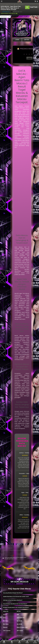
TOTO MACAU (11, 4)
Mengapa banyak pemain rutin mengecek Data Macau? (16, 607)
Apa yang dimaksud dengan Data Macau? (13, 593)
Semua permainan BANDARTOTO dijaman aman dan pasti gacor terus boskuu (21, 558)
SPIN (29, 58)
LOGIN (17, 40)
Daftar (19, 642)
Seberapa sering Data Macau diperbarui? (13, 600)
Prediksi (27, 642)
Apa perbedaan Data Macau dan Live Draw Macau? (15, 604)
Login (12, 642)
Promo (4, 642)
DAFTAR (27, 40)
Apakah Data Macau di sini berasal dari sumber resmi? (16, 597)
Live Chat (35, 642)
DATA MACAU (3, 4)
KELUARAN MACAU (19, 4)
